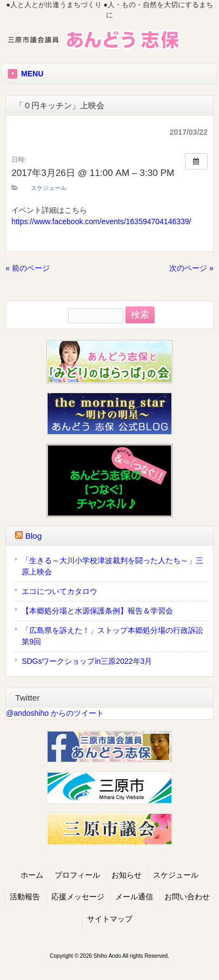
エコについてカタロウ (59, 591)
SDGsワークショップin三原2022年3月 (87, 661)
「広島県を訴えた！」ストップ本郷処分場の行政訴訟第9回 (112, 636)
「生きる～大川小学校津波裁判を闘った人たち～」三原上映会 (112, 566)
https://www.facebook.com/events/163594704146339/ (101, 221)
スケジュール (49, 188)
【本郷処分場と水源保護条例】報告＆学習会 (97, 611)
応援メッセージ (78, 897)
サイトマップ (110, 919)
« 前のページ (28, 268)
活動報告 (25, 897)
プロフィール (77, 875)
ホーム (32, 875)
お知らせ (127, 875)
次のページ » (191, 268)
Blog (33, 536)
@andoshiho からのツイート (55, 713)
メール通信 (134, 897)
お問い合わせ (187, 897)
